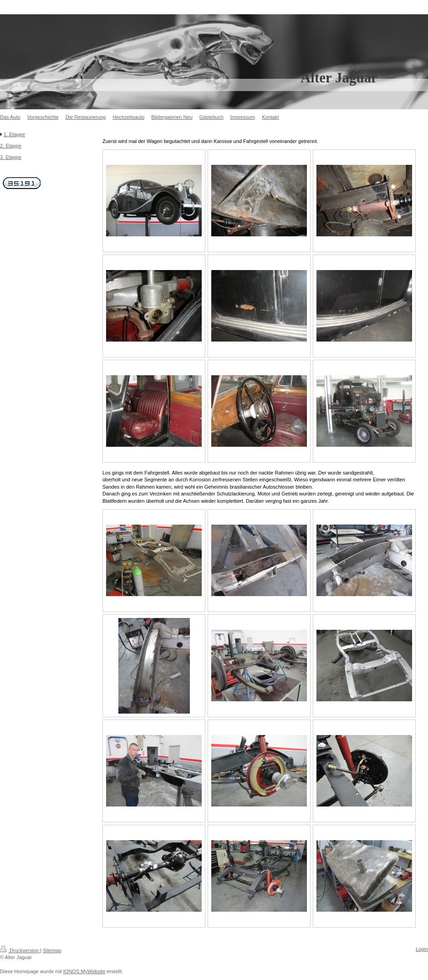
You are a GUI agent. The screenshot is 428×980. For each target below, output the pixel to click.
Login (422, 949)
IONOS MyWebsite (84, 971)
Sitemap (52, 950)
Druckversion (20, 950)
